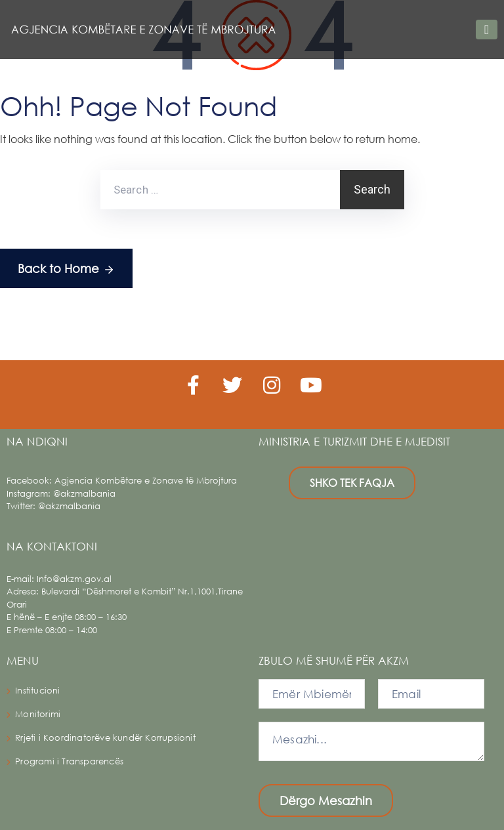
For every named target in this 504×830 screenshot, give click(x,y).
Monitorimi (38, 714)
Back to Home (66, 269)
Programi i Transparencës (69, 761)
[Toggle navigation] (487, 30)
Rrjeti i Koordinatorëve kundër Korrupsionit (105, 738)
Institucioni (37, 691)
